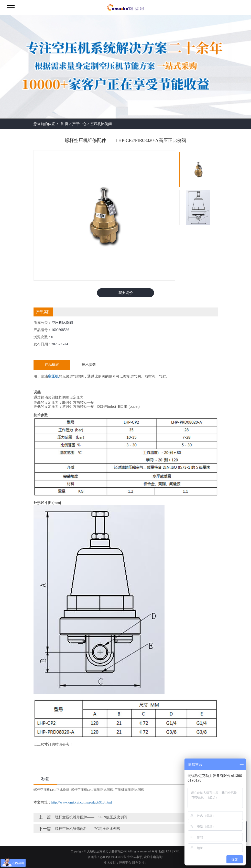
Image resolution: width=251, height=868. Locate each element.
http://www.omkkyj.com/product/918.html (82, 802)
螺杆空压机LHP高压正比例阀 (92, 790)
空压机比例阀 (101, 124)
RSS (168, 851)
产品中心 (79, 124)
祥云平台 (125, 863)
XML (177, 851)
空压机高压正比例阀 (129, 790)
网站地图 (158, 851)
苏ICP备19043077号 (113, 857)
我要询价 (126, 293)
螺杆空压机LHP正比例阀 (52, 790)
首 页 (64, 124)
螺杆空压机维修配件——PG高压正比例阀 (88, 829)
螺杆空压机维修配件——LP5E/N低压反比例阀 (91, 817)
